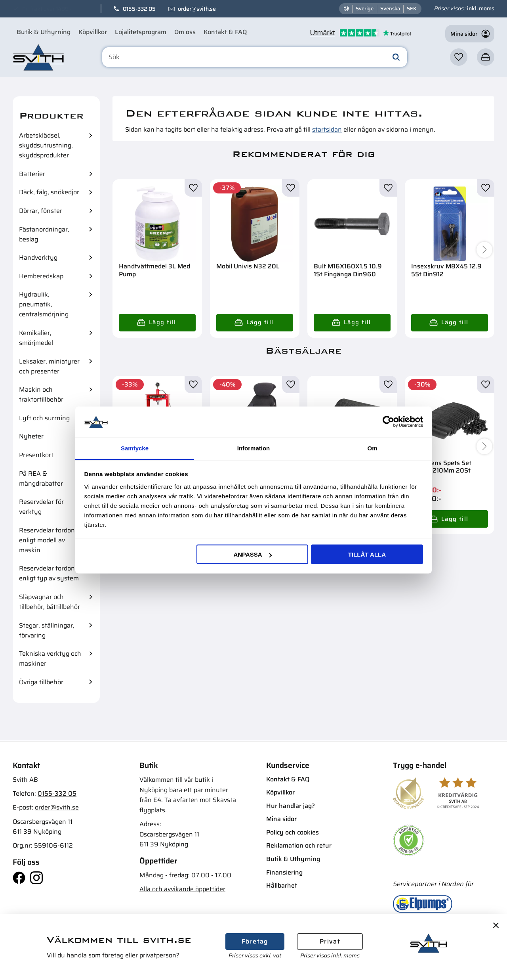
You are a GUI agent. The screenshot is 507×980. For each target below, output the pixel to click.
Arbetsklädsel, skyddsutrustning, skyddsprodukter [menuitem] (46, 145)
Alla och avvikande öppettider (182, 889)
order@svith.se (197, 9)
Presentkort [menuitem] (36, 455)
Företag (255, 941)
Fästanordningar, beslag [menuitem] (44, 234)
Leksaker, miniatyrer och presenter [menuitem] (49, 366)
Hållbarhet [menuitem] (282, 885)
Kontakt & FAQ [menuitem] (225, 32)
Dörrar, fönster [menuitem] (41, 211)
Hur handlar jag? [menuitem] (291, 806)
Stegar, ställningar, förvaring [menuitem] (47, 630)
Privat (330, 941)
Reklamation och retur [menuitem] (299, 845)
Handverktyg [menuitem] (38, 257)
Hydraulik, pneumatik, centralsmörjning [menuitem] (44, 304)
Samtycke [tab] (135, 448)
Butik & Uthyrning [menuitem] (44, 32)
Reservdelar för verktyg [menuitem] (41, 507)
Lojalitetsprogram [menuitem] (141, 32)
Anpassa (252, 554)
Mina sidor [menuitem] (281, 819)
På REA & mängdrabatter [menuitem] (41, 479)
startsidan (327, 129)
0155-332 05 (139, 9)
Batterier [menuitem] (32, 174)
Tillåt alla (367, 554)
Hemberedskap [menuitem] (41, 276)
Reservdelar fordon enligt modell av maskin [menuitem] (47, 540)
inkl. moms (481, 8)
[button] (459, 57)
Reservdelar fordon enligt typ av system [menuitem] (49, 573)
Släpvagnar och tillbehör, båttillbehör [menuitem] (50, 602)
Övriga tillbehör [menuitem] (41, 682)
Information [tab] (254, 448)
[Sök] (396, 57)
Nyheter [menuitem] (31, 436)
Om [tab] (372, 448)
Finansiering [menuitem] (284, 872)
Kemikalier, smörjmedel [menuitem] (36, 338)
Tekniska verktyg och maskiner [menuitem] (50, 658)
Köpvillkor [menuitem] (93, 32)
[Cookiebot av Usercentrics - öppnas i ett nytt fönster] (388, 422)
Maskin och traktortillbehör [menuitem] (41, 394)
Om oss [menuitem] (185, 32)
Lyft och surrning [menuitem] (44, 418)
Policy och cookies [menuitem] (293, 832)
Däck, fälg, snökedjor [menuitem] (49, 192)
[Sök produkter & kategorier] (255, 57)
